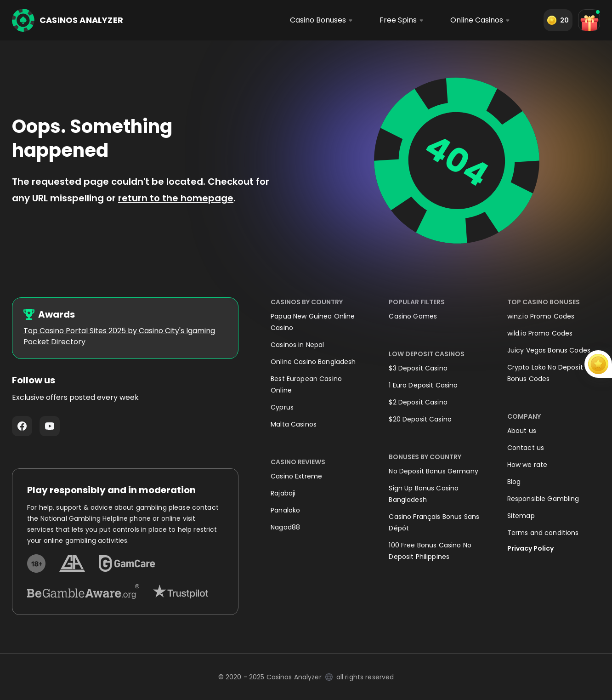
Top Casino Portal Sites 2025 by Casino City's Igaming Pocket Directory (119, 336)
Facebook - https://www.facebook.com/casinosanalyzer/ (22, 426)
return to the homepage (176, 198)
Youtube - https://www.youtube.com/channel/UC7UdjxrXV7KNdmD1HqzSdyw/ (50, 426)
